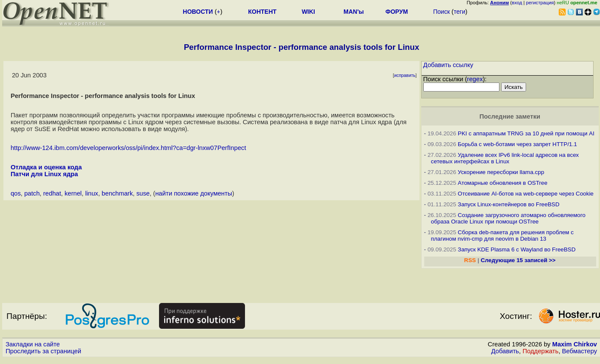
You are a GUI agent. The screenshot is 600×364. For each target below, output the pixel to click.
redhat (52, 193)
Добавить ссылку (448, 65)
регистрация (540, 3)
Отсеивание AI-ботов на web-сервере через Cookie (526, 194)
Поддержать (541, 351)
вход (517, 3)
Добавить (505, 351)
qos (16, 193)
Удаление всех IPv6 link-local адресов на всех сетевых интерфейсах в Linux (505, 158)
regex (475, 79)
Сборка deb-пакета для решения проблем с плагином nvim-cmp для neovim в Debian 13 (502, 236)
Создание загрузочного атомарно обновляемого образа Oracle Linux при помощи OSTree (508, 218)
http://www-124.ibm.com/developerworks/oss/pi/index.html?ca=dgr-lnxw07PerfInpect (129, 148)
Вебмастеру (580, 351)
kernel (73, 193)
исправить (405, 75)
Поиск (442, 12)
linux (92, 193)
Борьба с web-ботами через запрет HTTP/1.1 (517, 144)
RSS (470, 260)
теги (459, 12)
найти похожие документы (194, 193)
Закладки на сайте (33, 344)
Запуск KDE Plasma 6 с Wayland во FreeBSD (517, 249)
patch (32, 193)
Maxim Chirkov (575, 344)
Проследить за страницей (43, 351)
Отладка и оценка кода (46, 167)
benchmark (118, 193)
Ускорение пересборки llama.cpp (501, 172)
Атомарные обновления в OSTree (502, 183)
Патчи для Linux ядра (44, 174)
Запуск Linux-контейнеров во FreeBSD (509, 204)
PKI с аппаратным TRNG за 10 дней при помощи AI (526, 133)
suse (143, 193)
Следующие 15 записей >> (518, 260)
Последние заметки (510, 116)
